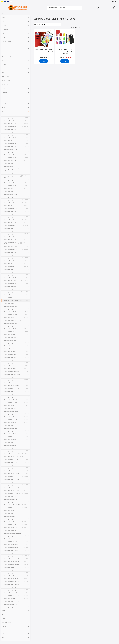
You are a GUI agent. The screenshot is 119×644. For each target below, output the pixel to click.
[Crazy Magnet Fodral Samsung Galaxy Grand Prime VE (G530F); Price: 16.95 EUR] (44, 44)
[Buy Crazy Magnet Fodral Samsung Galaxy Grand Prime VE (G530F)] (44, 61)
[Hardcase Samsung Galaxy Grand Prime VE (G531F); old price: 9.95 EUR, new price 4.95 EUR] (65, 44)
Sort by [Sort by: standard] (40, 24)
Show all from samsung (10, 115)
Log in (114, 2)
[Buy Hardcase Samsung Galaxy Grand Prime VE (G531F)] (65, 61)
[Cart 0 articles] (115, 8)
